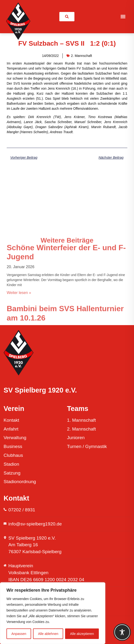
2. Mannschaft (82, 56)
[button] (123, 17)
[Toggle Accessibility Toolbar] (122, 632)
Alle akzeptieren (82, 634)
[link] (67, 17)
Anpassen (19, 634)
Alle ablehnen (48, 634)
